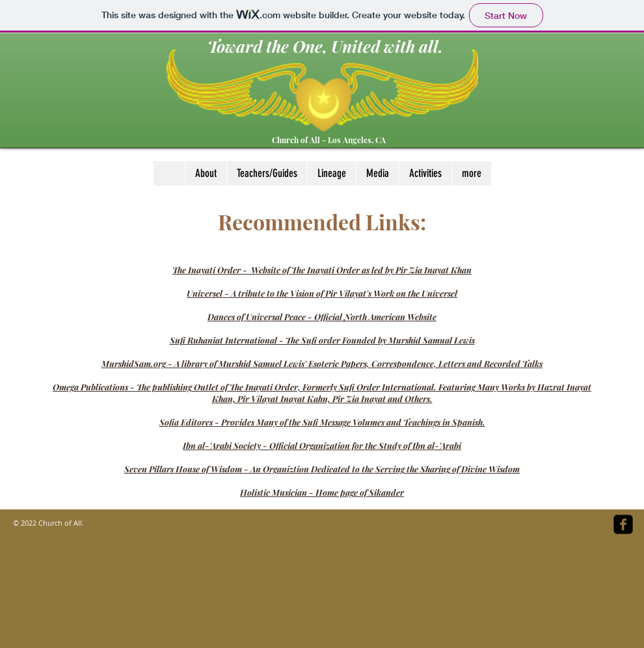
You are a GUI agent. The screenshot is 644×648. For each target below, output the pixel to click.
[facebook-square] (623, 524)
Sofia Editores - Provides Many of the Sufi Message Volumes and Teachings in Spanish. (322, 422)
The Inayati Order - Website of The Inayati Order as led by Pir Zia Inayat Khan (322, 270)
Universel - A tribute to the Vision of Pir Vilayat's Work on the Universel (322, 293)
